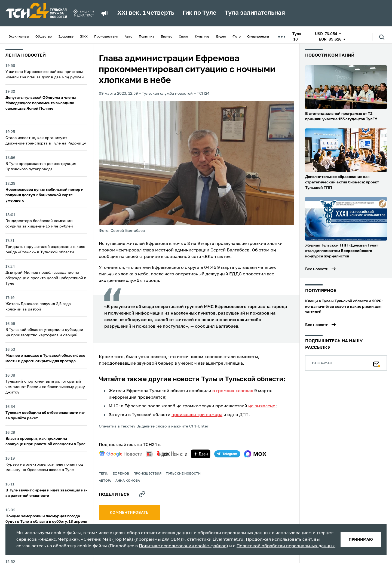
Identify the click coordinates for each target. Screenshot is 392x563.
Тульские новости (183, 474)
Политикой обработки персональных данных (286, 546)
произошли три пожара (197, 415)
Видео (221, 37)
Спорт (184, 37)
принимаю (361, 540)
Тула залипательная (255, 13)
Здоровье (66, 37)
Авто (128, 37)
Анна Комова (128, 481)
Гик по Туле (199, 13)
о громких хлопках (233, 391)
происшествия (147, 474)
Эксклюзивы (19, 37)
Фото (237, 37)
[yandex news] (167, 454)
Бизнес (167, 37)
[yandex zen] (201, 454)
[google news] (121, 454)
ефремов (121, 474)
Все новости (317, 269)
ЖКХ (84, 37)
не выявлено (262, 406)
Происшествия (106, 37)
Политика (147, 37)
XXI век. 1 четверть (146, 13)
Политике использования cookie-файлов (183, 546)
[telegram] (227, 454)
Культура (202, 37)
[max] (255, 454)
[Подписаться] (377, 363)
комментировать (129, 513)
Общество (44, 37)
